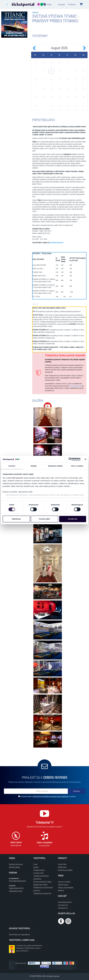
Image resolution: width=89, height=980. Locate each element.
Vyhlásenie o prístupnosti (42, 893)
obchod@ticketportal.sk (17, 881)
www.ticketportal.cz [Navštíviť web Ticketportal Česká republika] (65, 902)
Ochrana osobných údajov (43, 882)
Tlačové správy (63, 885)
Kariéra (36, 867)
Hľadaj (47, 4)
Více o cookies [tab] (77, 466)
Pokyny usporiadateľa (66, 887)
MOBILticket (62, 867)
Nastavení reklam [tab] (55, 466)
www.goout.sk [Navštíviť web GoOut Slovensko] (63, 905)
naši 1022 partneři (15, 478)
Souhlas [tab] (12, 466)
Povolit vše (73, 519)
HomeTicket (62, 864)
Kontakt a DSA (38, 873)
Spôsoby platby (14, 867)
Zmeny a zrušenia (64, 882)
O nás (35, 864)
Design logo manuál (40, 885)
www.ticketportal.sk (75, 386)
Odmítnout (16, 519)
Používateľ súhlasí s (48, 796)
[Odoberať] (76, 791)
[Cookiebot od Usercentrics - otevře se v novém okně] (70, 459)
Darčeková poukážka (65, 870)
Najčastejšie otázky (16, 891)
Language (61, 4)
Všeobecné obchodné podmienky (41, 877)
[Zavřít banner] (86, 459)
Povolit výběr (44, 519)
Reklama (61, 890)
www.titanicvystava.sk (56, 243)
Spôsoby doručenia (16, 864)
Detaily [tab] (34, 466)
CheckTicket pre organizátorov (20, 934)
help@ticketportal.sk (16, 888)
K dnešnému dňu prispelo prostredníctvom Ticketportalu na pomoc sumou (29, 948)
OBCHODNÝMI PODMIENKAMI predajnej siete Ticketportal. (51, 796)
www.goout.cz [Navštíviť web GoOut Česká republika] (63, 908)
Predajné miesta (39, 870)
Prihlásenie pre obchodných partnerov (43, 889)
